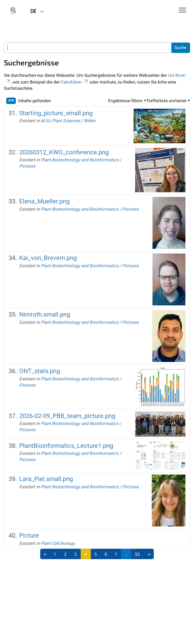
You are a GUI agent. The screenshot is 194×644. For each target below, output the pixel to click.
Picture (29, 536)
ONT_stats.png (40, 371)
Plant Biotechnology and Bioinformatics (80, 160)
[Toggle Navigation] (182, 11)
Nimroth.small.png (45, 314)
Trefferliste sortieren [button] (166, 101)
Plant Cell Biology (58, 543)
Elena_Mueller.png (44, 201)
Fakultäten (75, 82)
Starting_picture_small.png (56, 113)
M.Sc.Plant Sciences (61, 121)
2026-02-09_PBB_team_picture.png (67, 416)
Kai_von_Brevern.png (48, 258)
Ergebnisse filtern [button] (125, 101)
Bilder (90, 121)
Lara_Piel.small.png (46, 479)
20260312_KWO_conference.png (64, 152)
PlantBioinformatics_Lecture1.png (66, 446)
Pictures (27, 166)
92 (137, 554)
